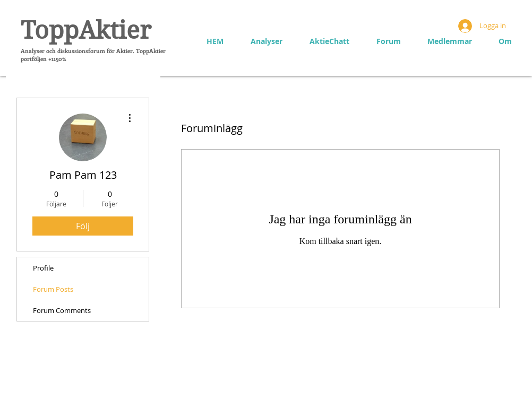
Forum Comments (62, 310)
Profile (43, 268)
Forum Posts (53, 289)
